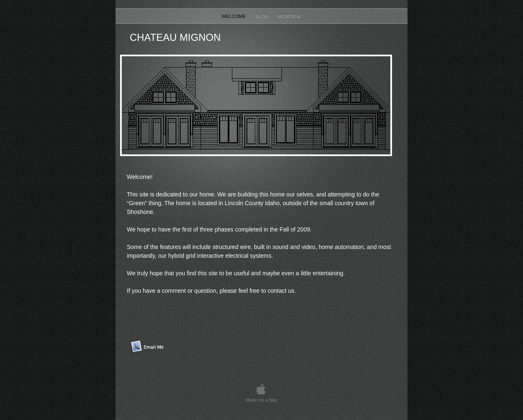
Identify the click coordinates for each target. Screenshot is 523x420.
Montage (290, 16)
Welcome (235, 16)
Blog (262, 16)
